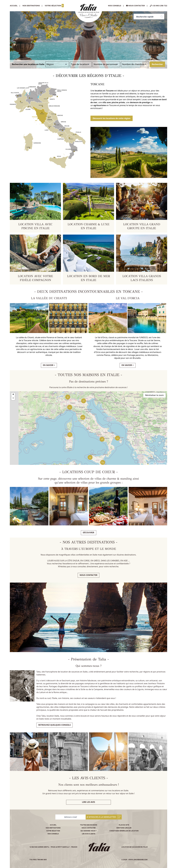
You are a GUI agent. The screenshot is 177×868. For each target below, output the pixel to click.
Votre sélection (54, 6)
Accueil (14, 6)
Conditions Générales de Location (124, 831)
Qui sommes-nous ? (88, 831)
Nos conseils (115, 6)
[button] (118, 438)
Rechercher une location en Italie (28, 64)
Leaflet (150, 464)
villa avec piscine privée (114, 102)
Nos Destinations (31, 6)
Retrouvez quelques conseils (55, 725)
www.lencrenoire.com (138, 860)
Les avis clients (89, 834)
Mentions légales (124, 828)
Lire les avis (88, 802)
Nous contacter (88, 575)
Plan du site (124, 825)
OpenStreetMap (161, 464)
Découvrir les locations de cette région (112, 118)
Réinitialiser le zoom (154, 395)
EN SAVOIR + (49, 365)
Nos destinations (53, 828)
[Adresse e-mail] (70, 817)
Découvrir (89, 533)
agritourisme (100, 105)
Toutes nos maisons (89, 825)
